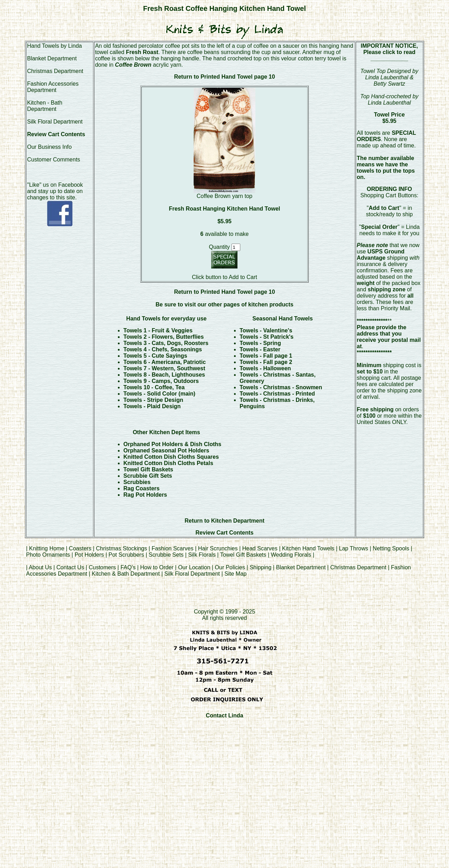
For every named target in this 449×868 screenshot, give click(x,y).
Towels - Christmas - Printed (277, 394)
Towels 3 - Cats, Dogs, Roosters (166, 343)
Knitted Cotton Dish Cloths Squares (171, 457)
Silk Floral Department (55, 122)
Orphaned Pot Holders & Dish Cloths (172, 444)
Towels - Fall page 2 (266, 362)
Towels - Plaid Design (152, 406)
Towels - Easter (260, 349)
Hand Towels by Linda (54, 46)
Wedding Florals (291, 555)
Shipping (261, 567)
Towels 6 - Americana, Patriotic (165, 362)
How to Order (157, 567)
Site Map (236, 574)
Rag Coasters (142, 488)
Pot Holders (89, 555)
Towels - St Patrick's (267, 337)
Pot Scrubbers (126, 555)
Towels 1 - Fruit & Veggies (158, 330)
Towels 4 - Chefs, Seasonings (163, 349)
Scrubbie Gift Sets (148, 476)
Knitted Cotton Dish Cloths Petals (168, 463)
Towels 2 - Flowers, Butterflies (164, 337)
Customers (102, 567)
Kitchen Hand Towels (308, 548)
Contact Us (70, 567)
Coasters (81, 548)
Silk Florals (202, 555)
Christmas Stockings (121, 548)
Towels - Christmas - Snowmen (281, 387)
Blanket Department (52, 58)
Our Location (194, 567)
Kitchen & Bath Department (126, 574)
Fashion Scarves (172, 548)
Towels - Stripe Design (153, 400)
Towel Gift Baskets (148, 469)
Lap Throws (353, 548)
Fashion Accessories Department (53, 87)
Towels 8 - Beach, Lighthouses (164, 375)
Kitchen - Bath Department (45, 106)
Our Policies (230, 567)
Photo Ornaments (48, 555)
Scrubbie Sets (166, 555)
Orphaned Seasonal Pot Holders (166, 450)
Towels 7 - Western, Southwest (164, 368)
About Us (40, 567)
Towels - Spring (260, 343)
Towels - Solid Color (151, 394)
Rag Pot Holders (145, 495)
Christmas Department (55, 71)
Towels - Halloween (265, 368)
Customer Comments (53, 160)
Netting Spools (391, 548)
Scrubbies (137, 482)
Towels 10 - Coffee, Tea (154, 387)
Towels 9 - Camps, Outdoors (161, 381)
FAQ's (128, 567)
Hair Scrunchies (219, 548)
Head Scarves (260, 548)
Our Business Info (49, 147)
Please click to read (390, 52)
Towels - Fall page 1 (266, 356)
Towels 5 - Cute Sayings (155, 356)
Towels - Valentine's (266, 330)
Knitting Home (47, 548)
